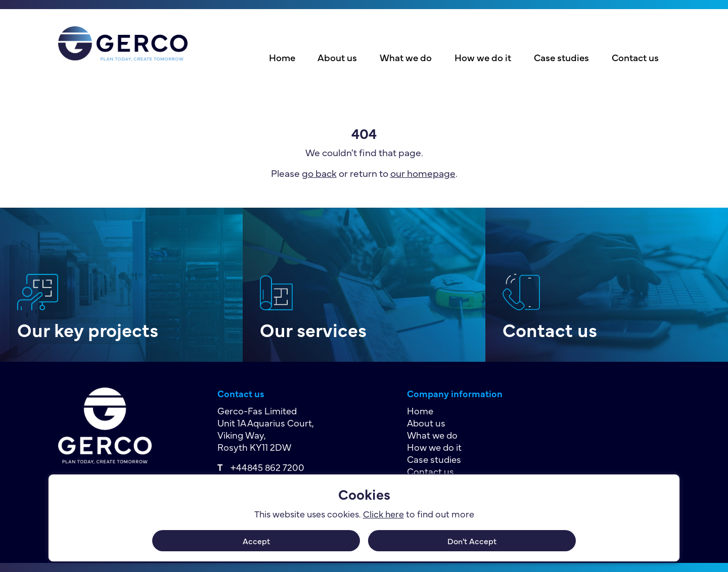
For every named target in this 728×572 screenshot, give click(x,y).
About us (337, 57)
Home (282, 57)
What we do (406, 57)
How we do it (483, 57)
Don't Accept (472, 541)
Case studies (561, 57)
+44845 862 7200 (267, 467)
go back (319, 173)
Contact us (635, 57)
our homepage (423, 173)
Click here (383, 514)
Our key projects (88, 329)
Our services (313, 329)
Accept (256, 541)
